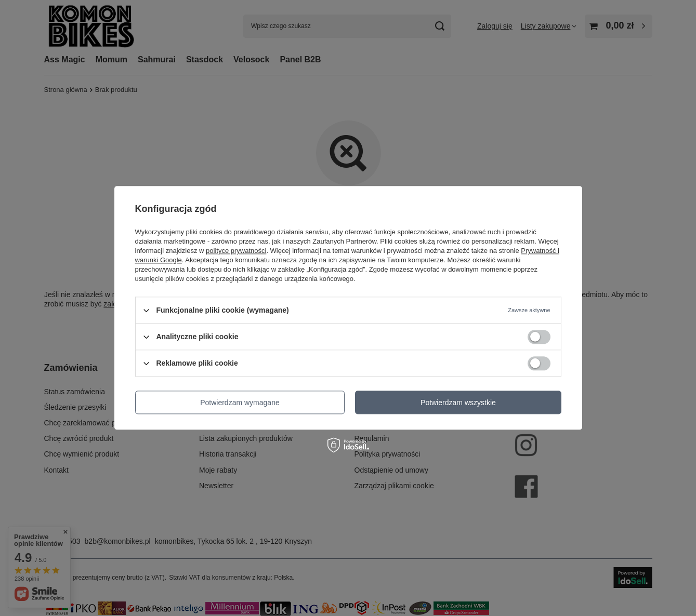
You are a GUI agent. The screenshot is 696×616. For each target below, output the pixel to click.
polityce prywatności (236, 251)
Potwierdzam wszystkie (458, 403)
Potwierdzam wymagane (240, 403)
